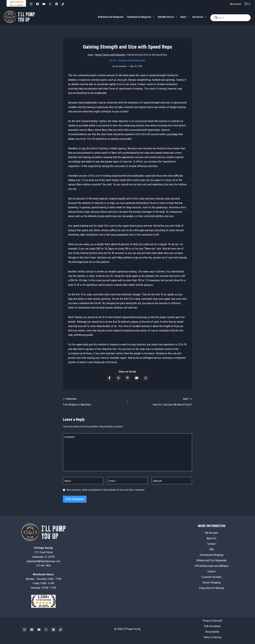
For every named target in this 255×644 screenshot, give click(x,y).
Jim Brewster (121, 66)
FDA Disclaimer (212, 626)
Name (68, 481)
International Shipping (211, 555)
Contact (211, 544)
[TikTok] (63, 4)
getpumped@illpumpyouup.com (43, 561)
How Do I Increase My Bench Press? (161, 401)
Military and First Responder (212, 560)
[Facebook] (37, 4)
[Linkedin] (56, 4)
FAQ (211, 549)
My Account (236, 4)
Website (158, 481)
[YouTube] (44, 4)
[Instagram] (31, 4)
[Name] (83, 481)
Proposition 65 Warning (212, 588)
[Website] (172, 481)
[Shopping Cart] (248, 4)
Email (113, 481)
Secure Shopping (211, 582)
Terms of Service (212, 637)
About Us (212, 538)
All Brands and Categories (111, 17)
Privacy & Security (212, 621)
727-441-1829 (43, 566)
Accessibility (212, 632)
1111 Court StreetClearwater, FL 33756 (43, 552)
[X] (50, 4)
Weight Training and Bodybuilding (127, 61)
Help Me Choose (168, 17)
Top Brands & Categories (141, 17)
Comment (70, 437)
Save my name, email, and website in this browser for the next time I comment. (106, 490)
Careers (211, 571)
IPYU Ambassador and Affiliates (212, 566)
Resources (200, 17)
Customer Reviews (211, 577)
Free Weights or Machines (94, 401)
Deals (185, 17)
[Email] (127, 481)
